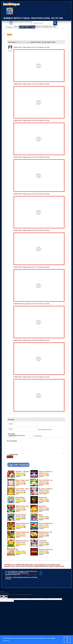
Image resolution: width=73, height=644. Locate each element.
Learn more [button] (7, 641)
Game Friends (40, 27)
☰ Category (9, 27)
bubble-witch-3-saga (23, 42)
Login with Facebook (18, 465)
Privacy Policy (26, 593)
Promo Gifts (50, 27)
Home (17, 27)
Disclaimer (16, 595)
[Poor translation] (5, 616)
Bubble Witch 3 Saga (27, 27)
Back (10, 35)
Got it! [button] (67, 640)
